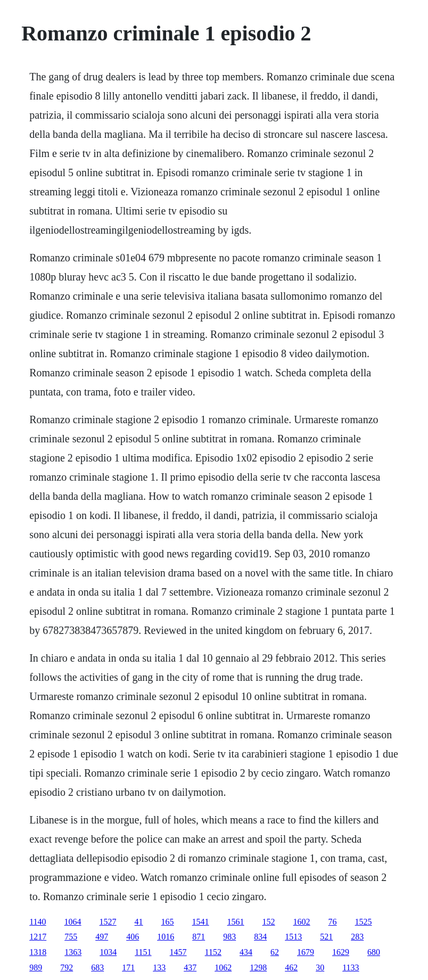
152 (269, 922)
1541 (201, 922)
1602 (302, 922)
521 (326, 937)
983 (229, 937)
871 (199, 937)
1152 (213, 952)
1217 (38, 937)
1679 (306, 952)
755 (71, 937)
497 (102, 937)
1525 (364, 922)
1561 (236, 922)
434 (246, 952)
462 (291, 967)
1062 (223, 967)
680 (374, 952)
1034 (108, 952)
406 (133, 937)
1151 (143, 952)
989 (36, 967)
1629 (341, 952)
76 (333, 922)
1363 (73, 952)
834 (260, 937)
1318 (38, 952)
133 (159, 967)
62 (275, 952)
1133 (351, 967)
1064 (73, 922)
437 (190, 967)
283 (357, 937)
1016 (166, 937)
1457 (178, 952)
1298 (258, 967)
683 (97, 967)
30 (320, 967)
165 (168, 922)
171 (128, 967)
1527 (108, 922)
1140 (38, 922)
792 (67, 967)
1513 (293, 937)
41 (139, 922)
